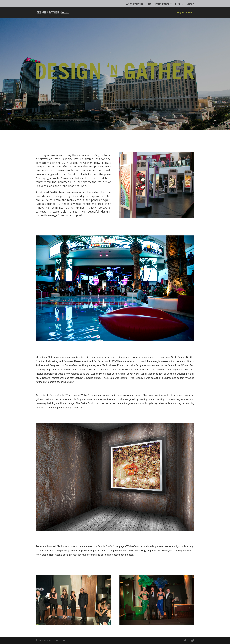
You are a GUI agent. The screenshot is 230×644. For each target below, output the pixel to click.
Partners (179, 4)
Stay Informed (185, 13)
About (149, 4)
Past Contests (162, 4)
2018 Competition (135, 4)
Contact (190, 4)
